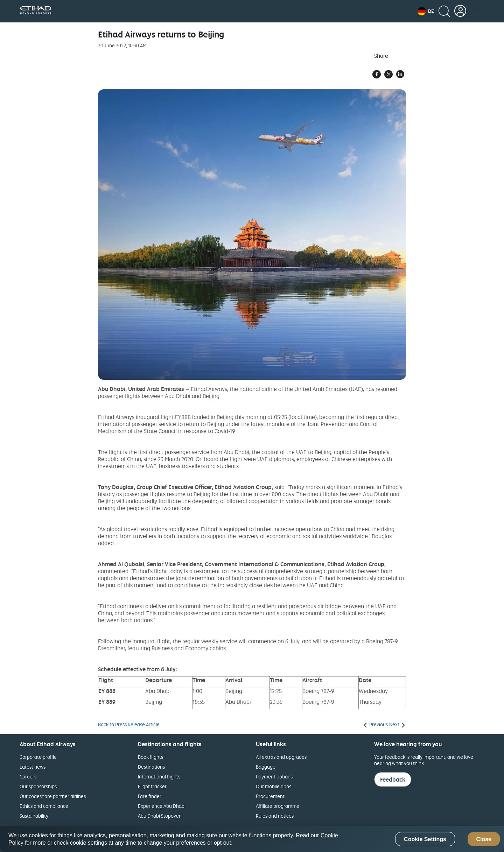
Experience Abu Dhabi (162, 806)
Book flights (150, 757)
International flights (159, 777)
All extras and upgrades (281, 757)
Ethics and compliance (44, 806)
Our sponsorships (38, 786)
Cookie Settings (425, 839)
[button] (426, 11)
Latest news (33, 767)
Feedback (393, 779)
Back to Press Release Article (129, 724)
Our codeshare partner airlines (53, 796)
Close (484, 839)
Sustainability (34, 816)
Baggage (266, 767)
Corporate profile (38, 757)
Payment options (274, 777)
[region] (252, 839)
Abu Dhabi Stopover (159, 816)
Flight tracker (152, 786)
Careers (28, 777)
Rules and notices (275, 816)
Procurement (270, 796)
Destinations (151, 767)
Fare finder (150, 796)
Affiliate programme (278, 806)
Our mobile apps (274, 786)
